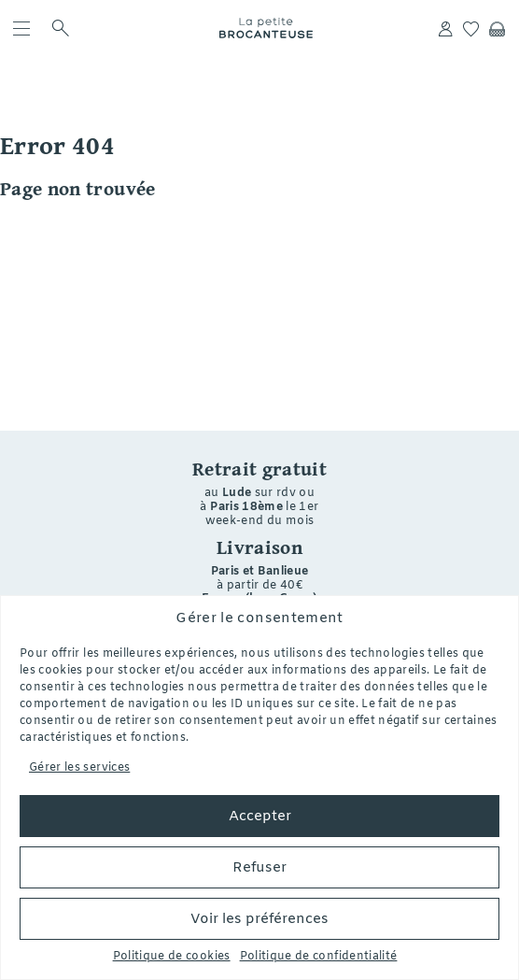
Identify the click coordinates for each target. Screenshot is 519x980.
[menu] (25, 28)
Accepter (260, 817)
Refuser (259, 868)
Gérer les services (79, 768)
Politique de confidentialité (319, 957)
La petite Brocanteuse (266, 28)
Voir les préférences (259, 919)
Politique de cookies (172, 957)
